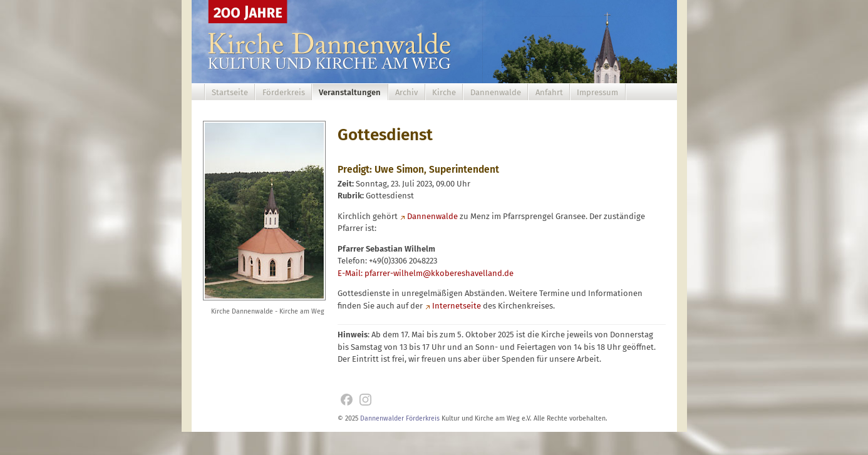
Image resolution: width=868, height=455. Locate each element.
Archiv (406, 92)
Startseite (230, 92)
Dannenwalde (496, 92)
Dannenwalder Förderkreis (400, 418)
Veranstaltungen (350, 92)
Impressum (597, 92)
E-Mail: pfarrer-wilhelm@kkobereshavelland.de (426, 273)
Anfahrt (549, 92)
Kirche (444, 92)
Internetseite (457, 306)
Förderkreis (284, 92)
